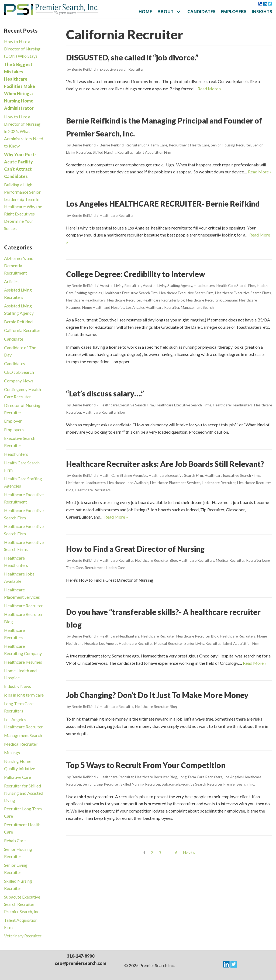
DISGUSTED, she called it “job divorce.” (132, 57)
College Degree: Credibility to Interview (136, 274)
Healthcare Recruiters (93, 490)
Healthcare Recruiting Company (212, 300)
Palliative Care (18, 777)
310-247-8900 (81, 956)
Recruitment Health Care (189, 145)
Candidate (14, 339)
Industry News (18, 686)
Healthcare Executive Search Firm (131, 293)
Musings (12, 753)
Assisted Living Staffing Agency (168, 286)
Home (145, 11)
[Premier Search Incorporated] (51, 10)
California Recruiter (22, 330)
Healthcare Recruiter (23, 606)
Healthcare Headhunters (86, 300)
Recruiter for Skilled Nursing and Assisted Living (24, 793)
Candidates (201, 11)
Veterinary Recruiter (23, 936)
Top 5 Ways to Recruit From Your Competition (146, 765)
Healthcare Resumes (23, 662)
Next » (189, 853)
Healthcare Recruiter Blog (164, 300)
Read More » (209, 89)
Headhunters (16, 454)
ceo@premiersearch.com (80, 963)
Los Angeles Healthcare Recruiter (153, 307)
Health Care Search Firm (236, 286)
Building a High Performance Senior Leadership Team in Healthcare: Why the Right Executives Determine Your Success (23, 206)
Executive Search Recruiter (122, 69)
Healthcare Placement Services (175, 483)
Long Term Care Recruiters (200, 777)
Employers (234, 11)
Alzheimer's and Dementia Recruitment (19, 265)
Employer (13, 421)
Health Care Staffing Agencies (123, 475)
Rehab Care (15, 840)
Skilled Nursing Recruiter (113, 152)
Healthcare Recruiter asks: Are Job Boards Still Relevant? (165, 464)
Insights (262, 11)
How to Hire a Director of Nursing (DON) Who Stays (22, 49)
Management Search (23, 735)
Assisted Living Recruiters (120, 286)
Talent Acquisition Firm (153, 152)
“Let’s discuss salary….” (105, 393)
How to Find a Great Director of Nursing (135, 549)
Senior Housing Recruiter (231, 145)
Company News (19, 381)
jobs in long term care (24, 695)
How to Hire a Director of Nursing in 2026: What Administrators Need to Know (24, 131)
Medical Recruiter (21, 744)
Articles (11, 281)
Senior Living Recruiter (202, 643)
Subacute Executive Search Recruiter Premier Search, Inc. (22, 904)
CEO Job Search (19, 372)
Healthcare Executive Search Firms (243, 293)
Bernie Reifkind (18, 322)
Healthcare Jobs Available (128, 483)
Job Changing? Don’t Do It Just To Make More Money (157, 695)
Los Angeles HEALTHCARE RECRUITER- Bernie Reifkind (163, 204)
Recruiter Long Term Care (146, 145)
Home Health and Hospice (103, 307)
